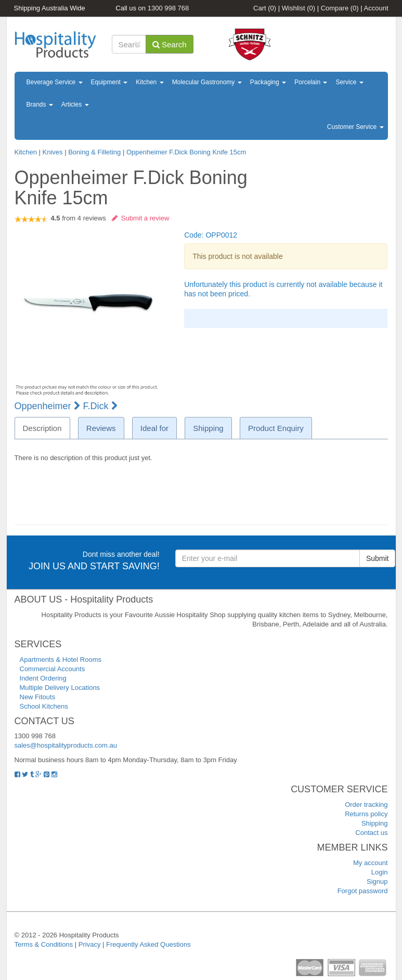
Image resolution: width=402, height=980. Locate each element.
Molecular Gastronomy (207, 82)
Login (380, 872)
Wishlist (299, 8)
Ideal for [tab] (154, 428)
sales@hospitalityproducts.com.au (66, 745)
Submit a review (141, 218)
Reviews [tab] (101, 428)
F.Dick (101, 406)
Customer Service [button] (355, 127)
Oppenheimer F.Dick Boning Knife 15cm (186, 152)
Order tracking (366, 805)
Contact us (371, 833)
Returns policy (366, 814)
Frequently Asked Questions (148, 944)
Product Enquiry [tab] (276, 428)
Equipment (109, 82)
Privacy (90, 944)
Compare (340, 8)
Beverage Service (55, 82)
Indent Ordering (43, 678)
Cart (265, 8)
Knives (52, 152)
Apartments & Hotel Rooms (61, 659)
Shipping (375, 823)
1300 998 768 (168, 8)
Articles (75, 104)
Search (170, 44)
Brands (40, 104)
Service (349, 82)
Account (376, 8)
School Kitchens (44, 706)
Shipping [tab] (208, 428)
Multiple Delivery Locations (60, 688)
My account (370, 863)
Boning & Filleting (95, 152)
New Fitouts (38, 697)
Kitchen (150, 82)
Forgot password (363, 891)
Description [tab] (42, 428)
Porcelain (311, 82)
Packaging (268, 82)
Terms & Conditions (44, 944)
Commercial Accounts (53, 669)
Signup (377, 881)
